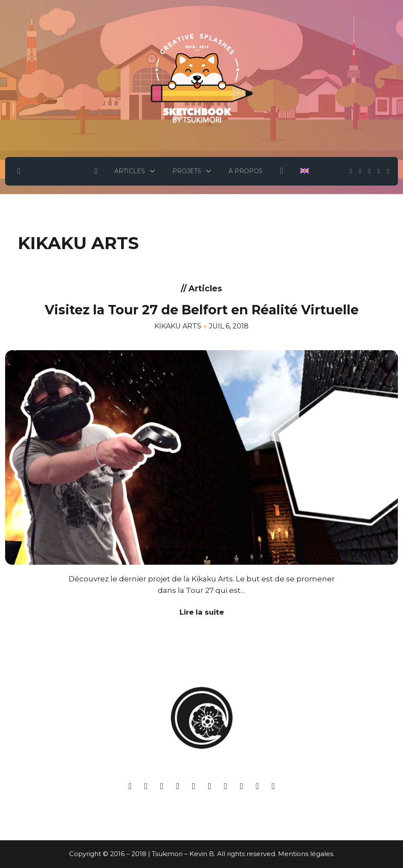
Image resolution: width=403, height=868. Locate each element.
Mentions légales (306, 854)
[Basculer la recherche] (19, 171)
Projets (187, 171)
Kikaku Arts (178, 326)
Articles (130, 171)
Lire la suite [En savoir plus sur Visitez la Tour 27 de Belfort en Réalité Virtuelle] (202, 612)
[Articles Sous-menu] (152, 171)
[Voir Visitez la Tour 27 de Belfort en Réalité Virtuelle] (201, 456)
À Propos (246, 171)
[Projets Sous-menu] (209, 171)
